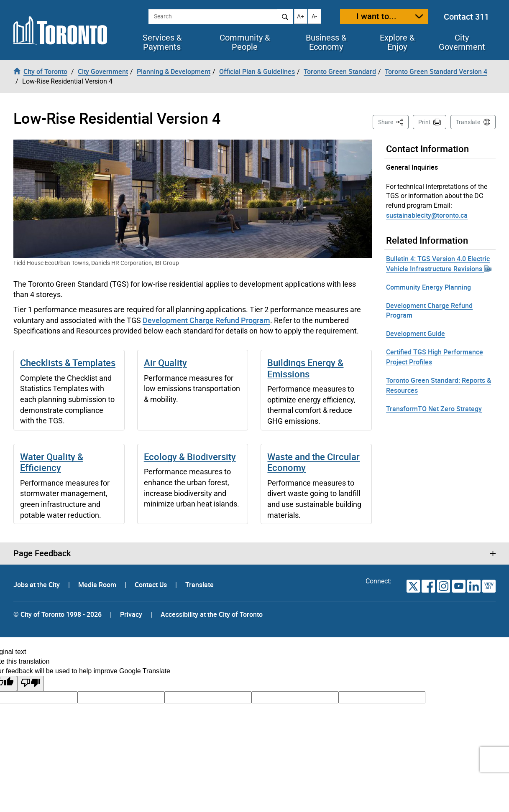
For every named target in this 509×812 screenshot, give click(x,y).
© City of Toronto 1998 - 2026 (58, 614)
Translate (468, 122)
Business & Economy (326, 42)
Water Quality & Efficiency (52, 462)
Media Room (98, 585)
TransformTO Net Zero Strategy (434, 409)
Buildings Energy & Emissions (305, 368)
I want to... (376, 16)
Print (425, 122)
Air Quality (165, 363)
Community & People (245, 42)
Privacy (131, 614)
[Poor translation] (31, 683)
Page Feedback (42, 553)
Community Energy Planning (428, 287)
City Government (462, 42)
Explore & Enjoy (397, 42)
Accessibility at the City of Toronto (212, 614)
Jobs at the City (37, 585)
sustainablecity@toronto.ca (427, 215)
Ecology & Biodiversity (190, 457)
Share (393, 121)
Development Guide (416, 333)
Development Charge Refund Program (206, 320)
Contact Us (152, 585)
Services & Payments (162, 42)
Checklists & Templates (68, 363)
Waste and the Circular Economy (313, 462)
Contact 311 (466, 17)
